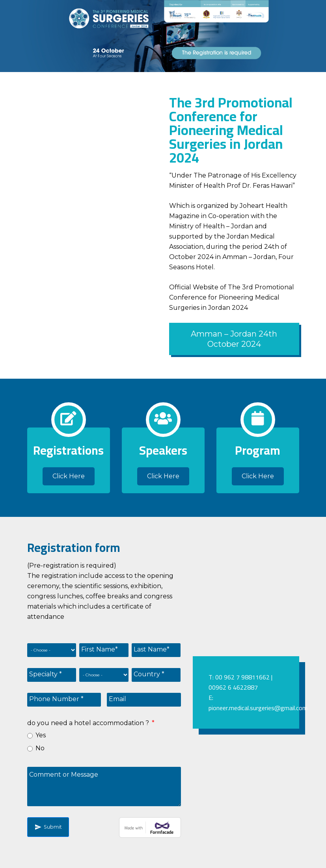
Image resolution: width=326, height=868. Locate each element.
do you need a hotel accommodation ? (92, 723)
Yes (41, 735)
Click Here (69, 476)
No (40, 748)
